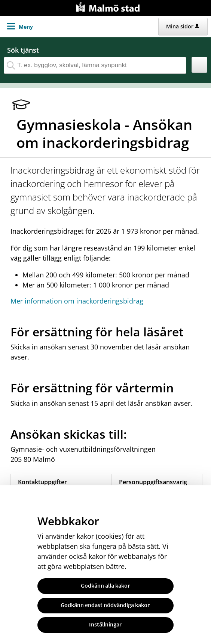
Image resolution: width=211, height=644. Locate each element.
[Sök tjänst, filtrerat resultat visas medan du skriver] (95, 65)
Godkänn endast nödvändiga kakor (105, 605)
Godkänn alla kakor (105, 585)
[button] (200, 65)
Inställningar (105, 624)
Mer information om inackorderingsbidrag (77, 301)
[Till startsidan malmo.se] (109, 6)
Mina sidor (183, 26)
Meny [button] (26, 27)
